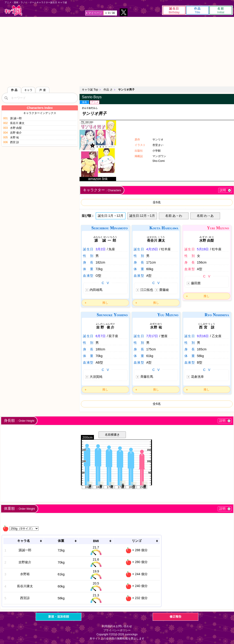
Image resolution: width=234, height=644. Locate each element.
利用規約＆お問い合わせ (117, 626)
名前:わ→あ (205, 216)
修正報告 (175, 617)
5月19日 (203, 249)
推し (105, 303)
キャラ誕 (13, 10)
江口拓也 (147, 290)
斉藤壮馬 (147, 377)
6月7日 (101, 336)
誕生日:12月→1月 (142, 216)
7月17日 (152, 336)
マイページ (95, 13)
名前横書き (112, 435)
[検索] (6, 98)
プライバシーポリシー (117, 630)
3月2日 (101, 249)
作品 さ (108, 90)
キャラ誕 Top (90, 90)
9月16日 (203, 336)
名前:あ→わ (174, 216)
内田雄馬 (96, 290)
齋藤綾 (164, 290)
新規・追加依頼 (59, 617)
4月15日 (152, 249)
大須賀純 (96, 377)
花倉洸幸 (197, 377)
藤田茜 (196, 283)
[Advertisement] (117, 51)
